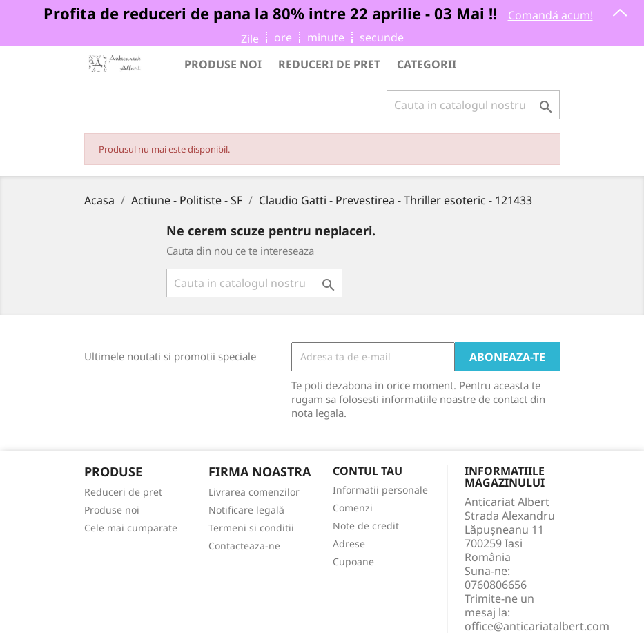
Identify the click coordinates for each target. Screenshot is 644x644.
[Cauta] (473, 105)
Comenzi (353, 508)
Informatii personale (380, 490)
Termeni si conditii (251, 528)
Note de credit (366, 526)
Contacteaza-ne (244, 546)
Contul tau (368, 471)
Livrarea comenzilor (254, 492)
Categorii (427, 64)
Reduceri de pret (329, 64)
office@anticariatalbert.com (537, 626)
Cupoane (353, 562)
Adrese (349, 544)
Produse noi (223, 64)
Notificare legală (246, 510)
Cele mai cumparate (131, 528)
